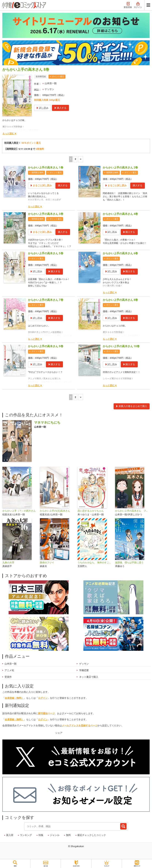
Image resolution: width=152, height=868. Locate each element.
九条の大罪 (8, 567)
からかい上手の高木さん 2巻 (120, 168)
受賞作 (8, 681)
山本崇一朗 (51, 83)
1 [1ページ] (71, 159)
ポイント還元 (58, 77)
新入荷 (10, 840)
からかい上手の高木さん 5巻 (46, 258)
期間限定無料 (37, 173)
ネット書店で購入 (89, 681)
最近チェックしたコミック (92, 840)
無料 (68, 840)
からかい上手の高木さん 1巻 (46, 168)
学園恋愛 (84, 675)
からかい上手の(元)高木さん (55, 516)
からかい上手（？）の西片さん (19, 516)
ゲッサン (49, 89)
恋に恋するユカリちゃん (91, 516)
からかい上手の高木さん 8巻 (120, 304)
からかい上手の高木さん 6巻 (120, 258)
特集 (41, 840)
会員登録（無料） (14, 703)
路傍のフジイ (47, 567)
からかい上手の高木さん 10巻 (121, 351)
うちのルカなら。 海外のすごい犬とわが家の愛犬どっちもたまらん (95, 567)
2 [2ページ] (75, 159)
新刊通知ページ (46, 718)
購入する (63, 185)
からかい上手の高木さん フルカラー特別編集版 (132, 516)
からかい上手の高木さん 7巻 (46, 304)
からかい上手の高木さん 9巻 (46, 351)
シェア (59, 737)
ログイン (138, 5)
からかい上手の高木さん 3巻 (46, 214)
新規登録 (128, 5)
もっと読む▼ (10, 134)
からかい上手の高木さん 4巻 (120, 214)
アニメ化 (9, 675)
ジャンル (55, 840)
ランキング (26, 840)
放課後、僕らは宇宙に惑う (129, 567)
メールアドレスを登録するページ (80, 730)
